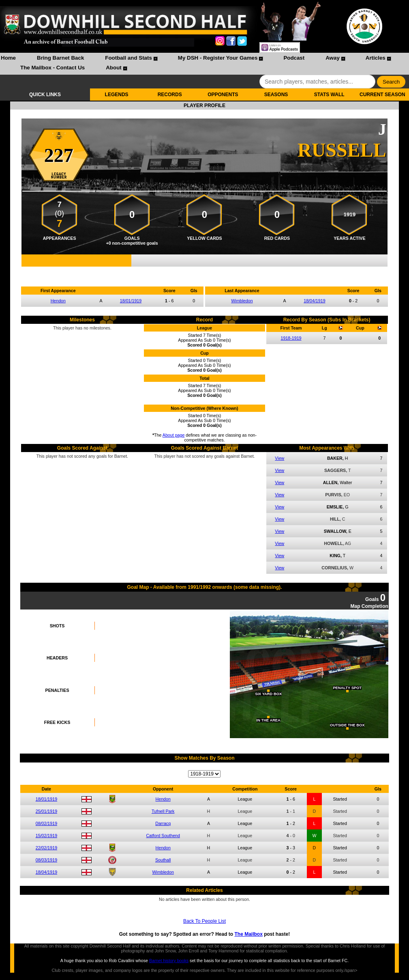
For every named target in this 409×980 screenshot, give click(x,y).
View (279, 458)
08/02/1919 (46, 823)
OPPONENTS (223, 95)
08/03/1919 (46, 860)
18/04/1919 (314, 301)
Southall (163, 860)
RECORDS (170, 95)
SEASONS (276, 95)
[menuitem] (8, 59)
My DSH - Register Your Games (218, 58)
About (114, 68)
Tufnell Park (163, 811)
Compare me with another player (204, 271)
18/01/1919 (131, 301)
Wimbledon (242, 301)
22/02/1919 (46, 848)
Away (333, 58)
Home (8, 58)
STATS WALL (329, 95)
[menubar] (204, 64)
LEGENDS (117, 95)
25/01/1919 (46, 811)
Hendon (58, 301)
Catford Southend (163, 836)
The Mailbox (248, 934)
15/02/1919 (46, 836)
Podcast (294, 58)
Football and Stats (128, 58)
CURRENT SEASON (382, 95)
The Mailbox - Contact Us (52, 68)
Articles (376, 58)
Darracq (163, 823)
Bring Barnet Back (60, 58)
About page (174, 435)
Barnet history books (169, 961)
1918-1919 (291, 338)
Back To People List (204, 921)
